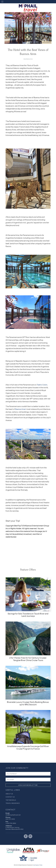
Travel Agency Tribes (37, 865)
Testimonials (11, 800)
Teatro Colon (42, 385)
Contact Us (10, 797)
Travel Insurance (13, 803)
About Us (9, 794)
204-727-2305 (10, 819)
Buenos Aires (20, 409)
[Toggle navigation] (2, 2)
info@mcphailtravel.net (13, 815)
